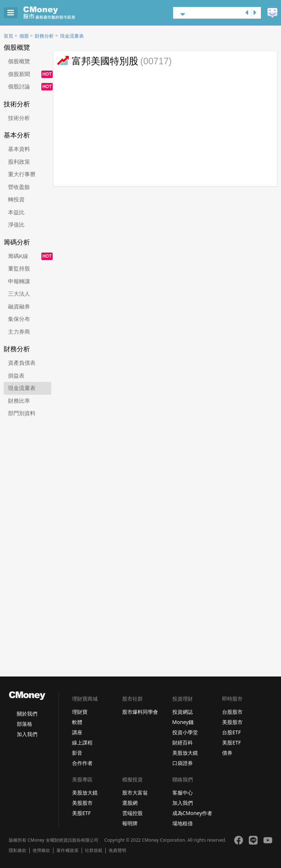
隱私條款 (18, 850)
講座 (77, 732)
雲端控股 (132, 813)
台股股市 (232, 712)
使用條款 (41, 850)
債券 (227, 753)
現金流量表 (72, 36)
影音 (77, 753)
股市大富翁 (135, 793)
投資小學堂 (185, 732)
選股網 (130, 803)
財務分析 (44, 36)
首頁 (8, 36)
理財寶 (80, 712)
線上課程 (82, 742)
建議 (272, 13)
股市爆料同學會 (140, 712)
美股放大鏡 (185, 753)
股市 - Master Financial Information (61, 13)
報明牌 (130, 823)
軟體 (77, 722)
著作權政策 (67, 850)
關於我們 (27, 714)
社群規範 (94, 850)
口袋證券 (183, 763)
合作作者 (82, 763)
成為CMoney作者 (192, 813)
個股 (24, 36)
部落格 (25, 724)
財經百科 (183, 742)
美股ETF (231, 742)
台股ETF (231, 732)
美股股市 (232, 722)
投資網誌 (183, 712)
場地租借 (183, 823)
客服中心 (183, 793)
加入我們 (27, 734)
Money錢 (183, 722)
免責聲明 (117, 850)
